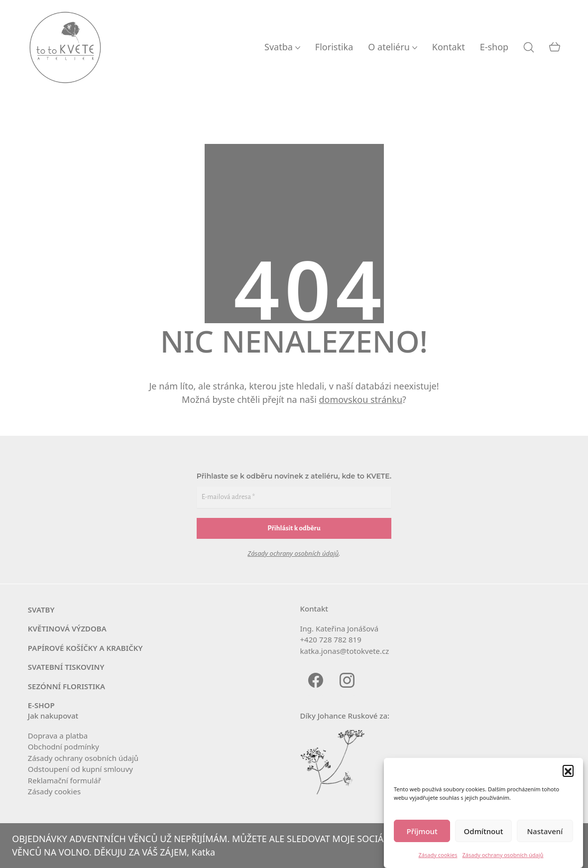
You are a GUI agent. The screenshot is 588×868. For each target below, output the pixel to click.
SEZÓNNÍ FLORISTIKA (66, 686)
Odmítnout (484, 831)
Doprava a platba (58, 736)
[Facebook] (316, 680)
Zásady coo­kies (54, 791)
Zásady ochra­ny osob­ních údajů (83, 758)
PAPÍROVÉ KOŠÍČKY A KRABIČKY (85, 648)
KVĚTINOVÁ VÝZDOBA (67, 628)
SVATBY (41, 610)
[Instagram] (347, 680)
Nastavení (545, 831)
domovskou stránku (361, 399)
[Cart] (555, 47)
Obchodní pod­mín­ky (63, 746)
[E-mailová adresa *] (294, 497)
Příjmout (422, 831)
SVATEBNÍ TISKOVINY (66, 667)
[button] (568, 770)
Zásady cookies (438, 855)
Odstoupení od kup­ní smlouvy (80, 769)
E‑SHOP (41, 705)
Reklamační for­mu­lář (64, 780)
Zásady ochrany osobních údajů (503, 855)
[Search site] (529, 47)
